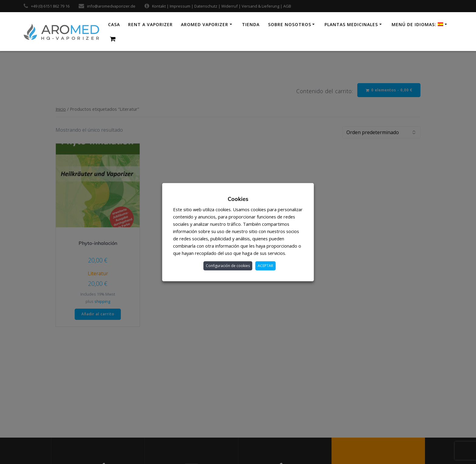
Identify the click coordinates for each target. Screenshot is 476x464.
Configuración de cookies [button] (228, 266)
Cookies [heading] (238, 199)
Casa (114, 24)
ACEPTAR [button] (265, 266)
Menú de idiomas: (417, 24)
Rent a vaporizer (150, 24)
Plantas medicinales (351, 24)
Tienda (251, 24)
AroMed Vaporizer (205, 24)
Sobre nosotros (290, 24)
